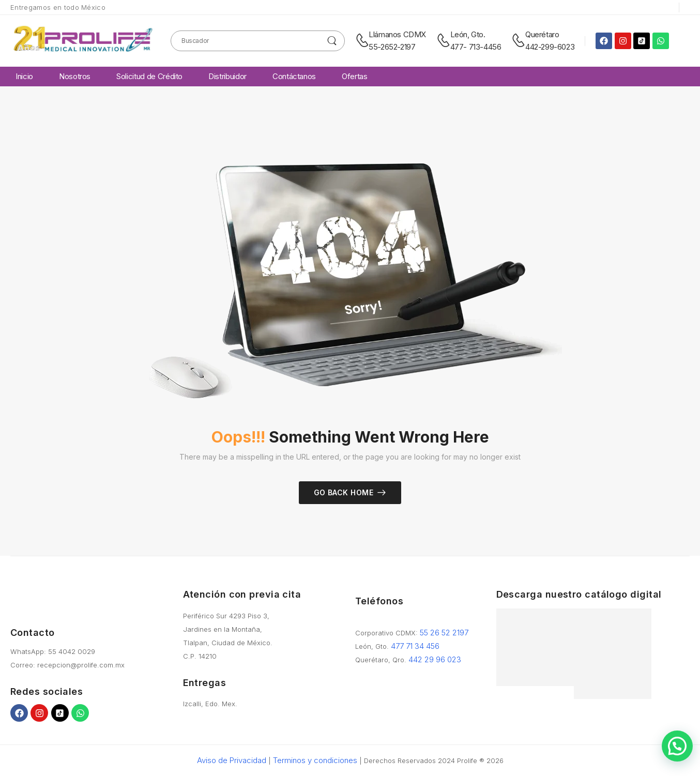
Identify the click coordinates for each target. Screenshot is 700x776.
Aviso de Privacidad (232, 760)
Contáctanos (294, 76)
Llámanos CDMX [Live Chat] (397, 34)
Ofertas (355, 76)
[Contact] (362, 41)
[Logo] (83, 41)
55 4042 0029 (72, 651)
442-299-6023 (550, 47)
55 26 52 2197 (444, 633)
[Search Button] (332, 41)
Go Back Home (344, 492)
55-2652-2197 (392, 47)
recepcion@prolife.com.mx (81, 665)
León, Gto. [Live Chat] (468, 34)
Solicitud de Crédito (149, 76)
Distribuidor (227, 76)
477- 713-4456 (476, 47)
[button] (677, 746)
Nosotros (75, 76)
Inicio (24, 76)
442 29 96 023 (435, 659)
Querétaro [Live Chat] (542, 34)
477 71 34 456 (415, 646)
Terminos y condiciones (315, 760)
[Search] (258, 41)
